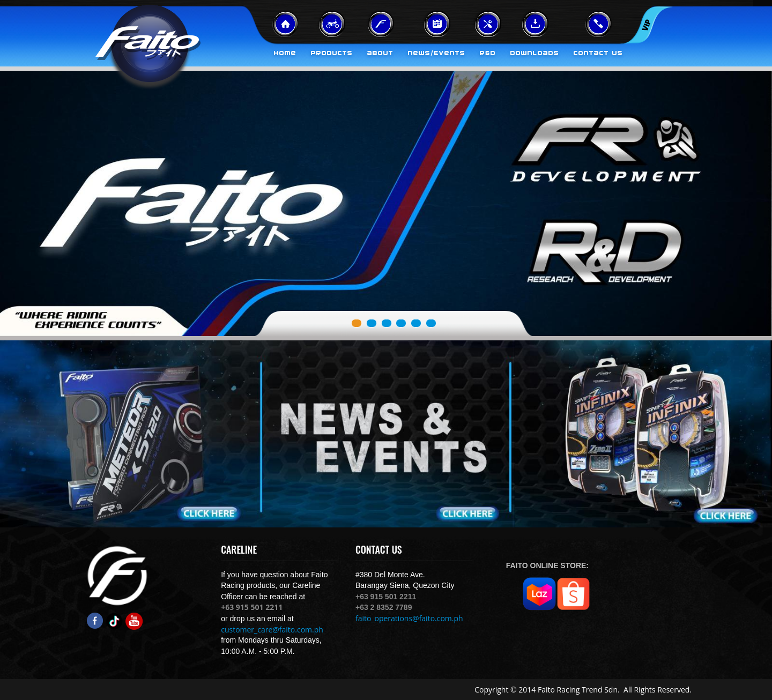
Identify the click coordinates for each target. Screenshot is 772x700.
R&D (488, 54)
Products (332, 54)
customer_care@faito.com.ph (272, 630)
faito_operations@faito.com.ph (409, 618)
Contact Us (598, 54)
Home (285, 54)
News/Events (437, 54)
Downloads (535, 54)
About (380, 54)
